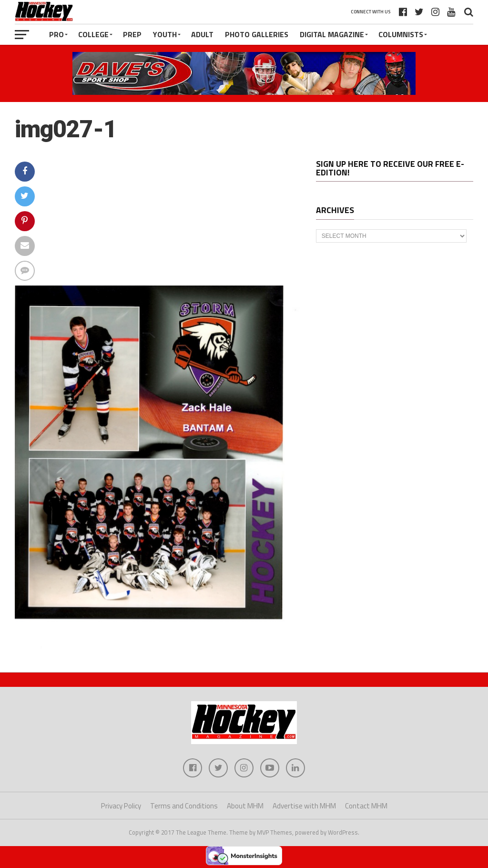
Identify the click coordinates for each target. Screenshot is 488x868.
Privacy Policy (121, 806)
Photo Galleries (257, 34)
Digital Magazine (332, 34)
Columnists (401, 34)
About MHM (245, 806)
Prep (132, 34)
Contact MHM (366, 806)
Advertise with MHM (304, 806)
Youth (165, 34)
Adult (202, 34)
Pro (56, 34)
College (93, 34)
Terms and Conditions (184, 806)
